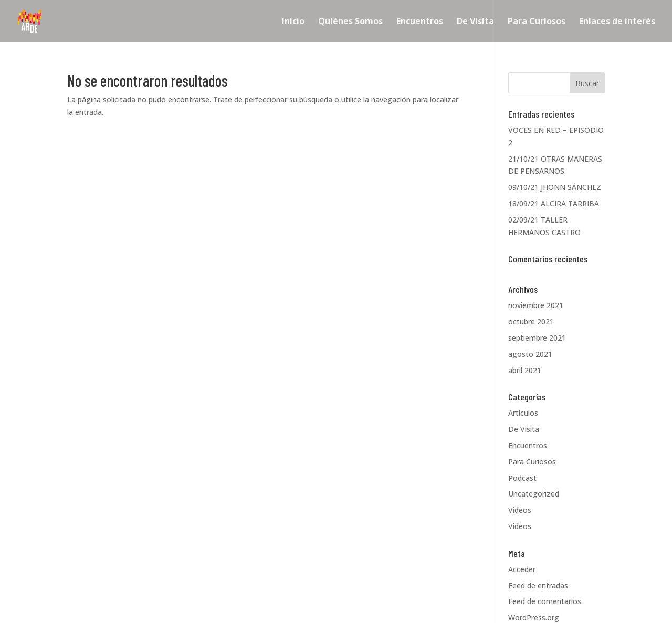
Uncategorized (534, 494)
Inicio (293, 22)
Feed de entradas (538, 585)
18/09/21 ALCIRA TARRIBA (554, 203)
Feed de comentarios (545, 601)
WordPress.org (534, 617)
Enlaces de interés (617, 22)
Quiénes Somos (350, 22)
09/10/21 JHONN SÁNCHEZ (555, 187)
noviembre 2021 (536, 305)
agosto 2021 (530, 354)
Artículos (523, 413)
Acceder (522, 569)
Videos (520, 510)
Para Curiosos (537, 22)
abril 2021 (525, 370)
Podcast (522, 478)
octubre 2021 (531, 321)
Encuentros (420, 22)
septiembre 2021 (537, 338)
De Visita (475, 22)
